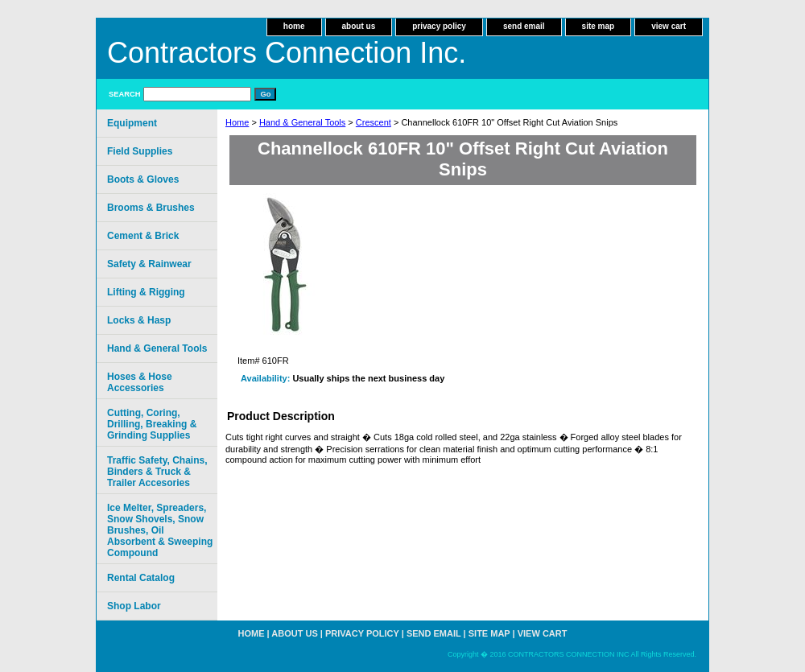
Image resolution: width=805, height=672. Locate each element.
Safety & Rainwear (149, 264)
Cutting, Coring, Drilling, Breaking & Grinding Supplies (152, 424)
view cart (669, 26)
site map (599, 26)
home (294, 26)
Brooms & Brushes (151, 208)
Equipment (132, 123)
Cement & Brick (143, 236)
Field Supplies (140, 151)
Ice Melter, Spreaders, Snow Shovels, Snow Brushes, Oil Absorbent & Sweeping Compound (160, 530)
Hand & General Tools (302, 122)
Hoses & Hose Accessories (140, 382)
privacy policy (439, 26)
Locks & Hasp (139, 320)
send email (524, 26)
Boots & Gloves (143, 179)
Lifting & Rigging (146, 292)
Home (237, 122)
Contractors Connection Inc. (287, 53)
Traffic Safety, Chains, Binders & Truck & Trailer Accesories (157, 472)
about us (359, 26)
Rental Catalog (141, 578)
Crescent (374, 122)
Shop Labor (134, 606)
